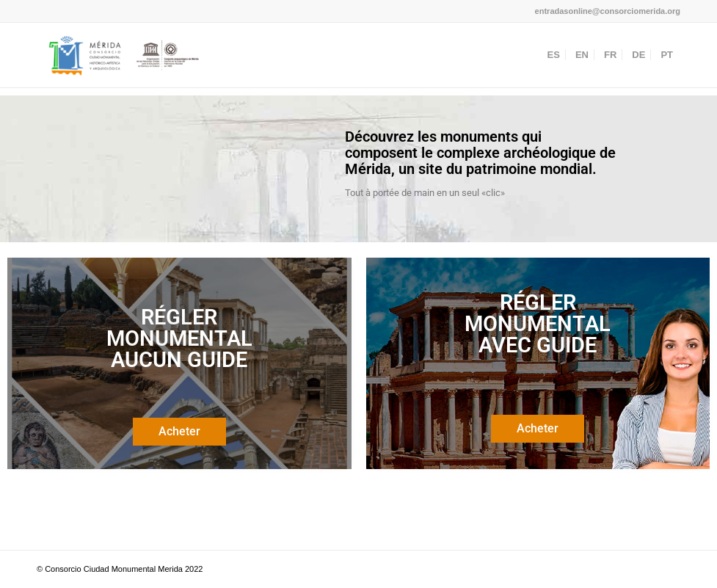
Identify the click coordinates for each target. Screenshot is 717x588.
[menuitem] (554, 55)
